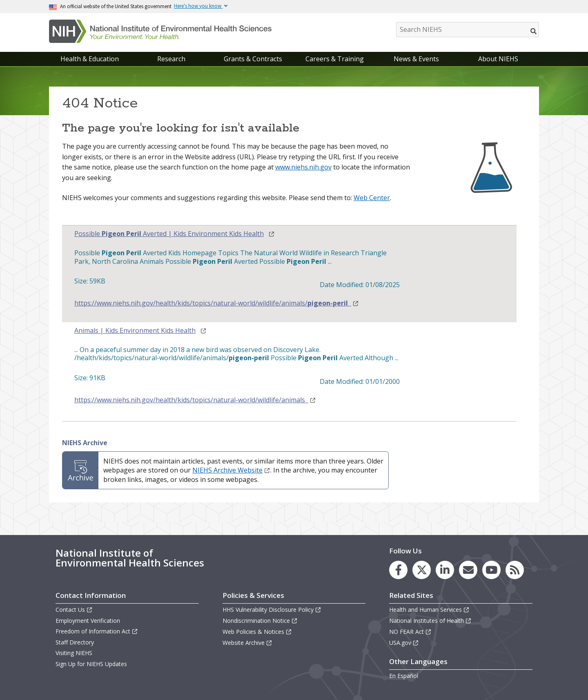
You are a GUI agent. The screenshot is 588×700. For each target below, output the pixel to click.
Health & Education (90, 59)
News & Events (416, 59)
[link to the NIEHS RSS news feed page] (515, 570)
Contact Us (74, 610)
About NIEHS (498, 59)
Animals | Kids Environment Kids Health (135, 331)
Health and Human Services (429, 610)
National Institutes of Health (430, 621)
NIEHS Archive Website (231, 470)
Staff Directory (75, 642)
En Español (404, 676)
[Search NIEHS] (468, 30)
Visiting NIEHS (74, 653)
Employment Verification (88, 621)
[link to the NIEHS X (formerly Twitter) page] (422, 570)
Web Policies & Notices (257, 632)
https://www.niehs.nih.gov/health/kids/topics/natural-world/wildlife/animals (195, 400)
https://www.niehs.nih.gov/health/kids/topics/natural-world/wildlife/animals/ (217, 303)
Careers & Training (335, 59)
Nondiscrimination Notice (260, 621)
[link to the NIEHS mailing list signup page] (468, 570)
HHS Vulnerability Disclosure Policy (272, 610)
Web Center (372, 198)
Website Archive (247, 643)
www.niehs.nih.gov (303, 167)
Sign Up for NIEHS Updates (91, 664)
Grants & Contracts (253, 59)
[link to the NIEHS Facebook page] (398, 570)
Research (171, 59)
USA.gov (404, 643)
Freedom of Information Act (97, 631)
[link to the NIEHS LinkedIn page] (445, 570)
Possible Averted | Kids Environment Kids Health (169, 234)
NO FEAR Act (410, 632)
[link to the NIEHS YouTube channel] (491, 570)
